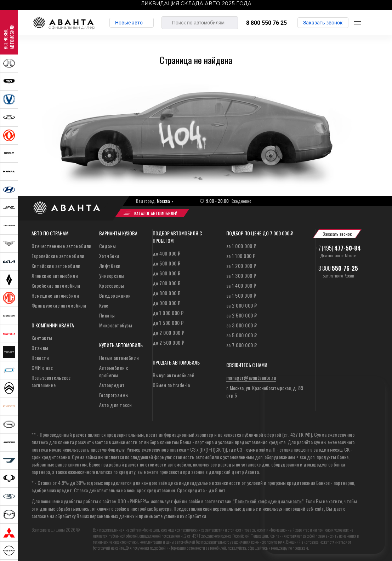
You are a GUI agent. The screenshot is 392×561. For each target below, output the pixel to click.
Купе (104, 305)
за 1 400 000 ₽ (241, 285)
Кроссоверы (112, 285)
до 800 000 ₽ (167, 293)
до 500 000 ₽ (167, 263)
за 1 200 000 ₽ (241, 266)
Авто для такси (116, 405)
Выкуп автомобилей (174, 375)
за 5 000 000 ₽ (242, 335)
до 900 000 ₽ (167, 303)
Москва (163, 201)
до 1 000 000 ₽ (168, 313)
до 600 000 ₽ (167, 273)
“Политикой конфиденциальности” (268, 501)
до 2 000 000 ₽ (169, 333)
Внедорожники (115, 295)
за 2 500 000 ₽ (242, 315)
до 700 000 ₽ (167, 283)
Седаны (108, 246)
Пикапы (107, 315)
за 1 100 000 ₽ (241, 256)
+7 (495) (338, 248)
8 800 (338, 268)
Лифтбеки (110, 266)
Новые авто (129, 23)
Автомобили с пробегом (114, 371)
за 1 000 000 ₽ (241, 246)
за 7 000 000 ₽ (242, 345)
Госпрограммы (114, 395)
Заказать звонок (323, 23)
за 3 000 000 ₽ (242, 325)
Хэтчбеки (109, 256)
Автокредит (112, 385)
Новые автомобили (119, 358)
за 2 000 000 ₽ (242, 305)
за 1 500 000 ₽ (241, 295)
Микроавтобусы (116, 325)
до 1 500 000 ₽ (168, 323)
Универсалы (112, 276)
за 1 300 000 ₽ (241, 276)
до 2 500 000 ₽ (169, 342)
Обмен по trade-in (171, 385)
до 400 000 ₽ (167, 253)
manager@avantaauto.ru (251, 377)
